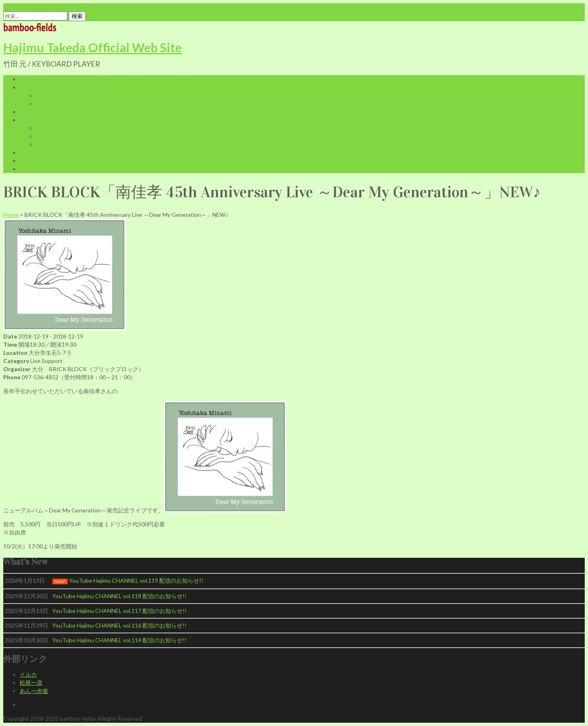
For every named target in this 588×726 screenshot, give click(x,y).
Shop (26, 120)
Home (27, 79)
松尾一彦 (31, 683)
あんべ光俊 (34, 691)
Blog (25, 153)
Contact (30, 169)
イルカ (28, 674)
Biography (49, 95)
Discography (52, 104)
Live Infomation (39, 112)
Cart (42, 128)
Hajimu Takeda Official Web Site (92, 47)
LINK (26, 161)
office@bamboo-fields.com (37, 7)
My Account (51, 136)
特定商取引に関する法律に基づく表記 (85, 144)
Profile (28, 87)
